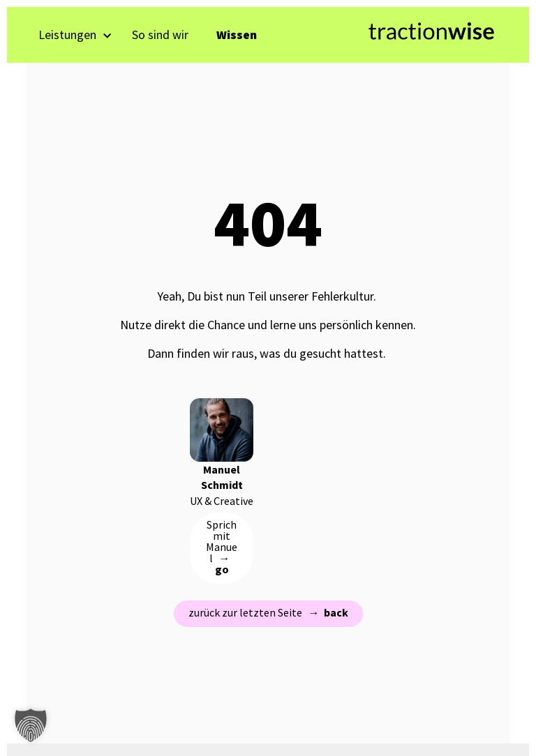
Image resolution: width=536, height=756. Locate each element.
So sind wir (160, 35)
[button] (31, 725)
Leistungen (75, 35)
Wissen (237, 35)
